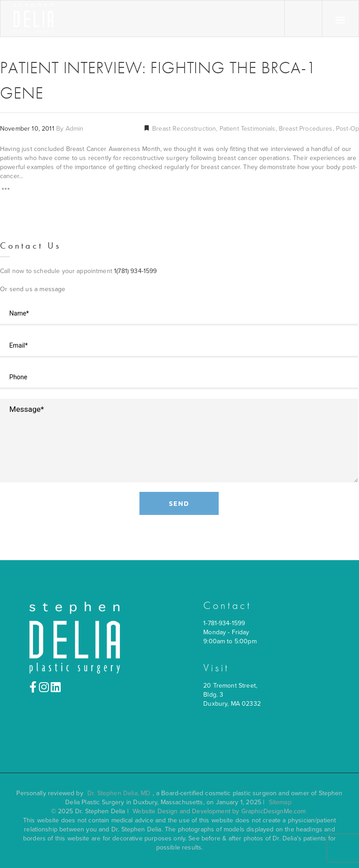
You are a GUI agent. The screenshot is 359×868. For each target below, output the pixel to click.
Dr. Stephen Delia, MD (119, 793)
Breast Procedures (306, 129)
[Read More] (6, 190)
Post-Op (347, 129)
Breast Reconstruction (183, 129)
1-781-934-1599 (224, 623)
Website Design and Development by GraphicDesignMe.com (219, 811)
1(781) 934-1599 (135, 271)
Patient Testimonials (248, 129)
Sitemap (280, 802)
